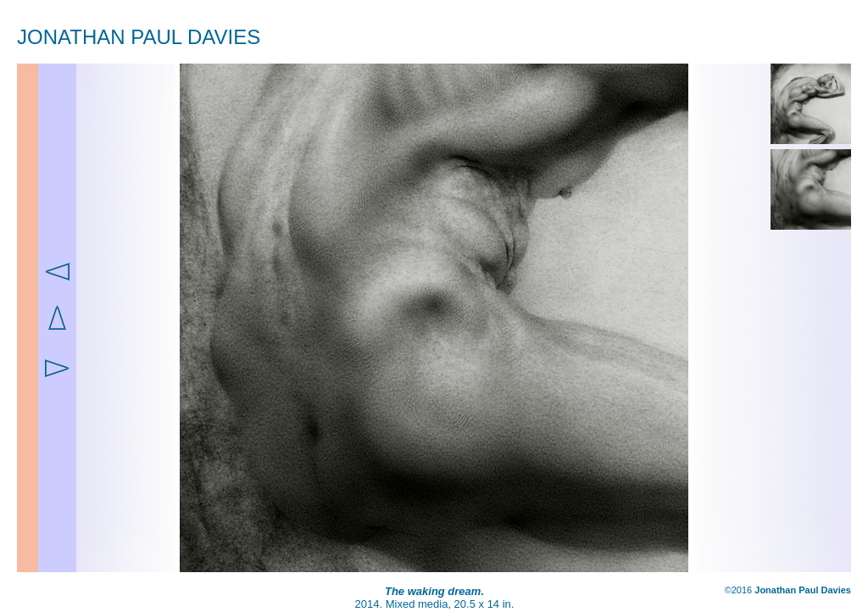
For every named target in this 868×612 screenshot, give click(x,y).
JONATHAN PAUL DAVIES (139, 37)
